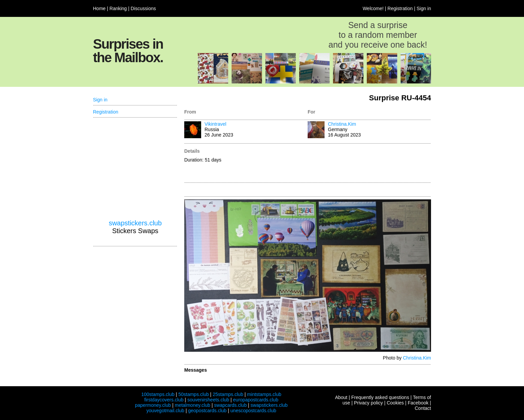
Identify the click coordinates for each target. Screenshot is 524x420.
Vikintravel (215, 124)
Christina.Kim (342, 124)
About (341, 397)
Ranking (118, 8)
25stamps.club (228, 394)
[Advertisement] (369, 164)
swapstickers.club (135, 223)
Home (99, 8)
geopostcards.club (208, 411)
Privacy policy (368, 403)
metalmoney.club (193, 405)
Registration (400, 8)
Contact (423, 408)
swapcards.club (230, 405)
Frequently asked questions (380, 397)
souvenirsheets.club (208, 400)
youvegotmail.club (165, 411)
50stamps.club (193, 394)
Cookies (395, 403)
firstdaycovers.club (164, 400)
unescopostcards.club (253, 411)
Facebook (418, 403)
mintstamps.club (264, 394)
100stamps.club (158, 394)
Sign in (424, 8)
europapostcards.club (256, 400)
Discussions (144, 8)
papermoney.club (153, 405)
